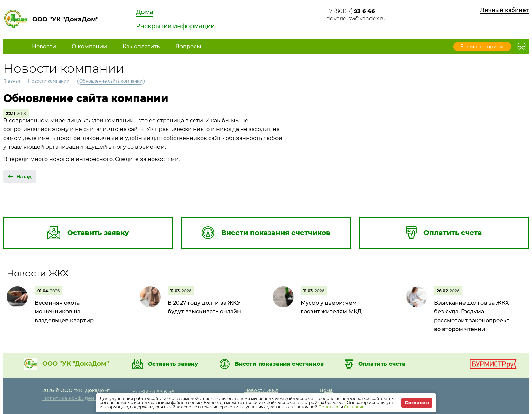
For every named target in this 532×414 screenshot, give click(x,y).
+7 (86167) (350, 11)
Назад (24, 177)
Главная (12, 81)
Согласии (354, 407)
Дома (145, 12)
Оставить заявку (173, 364)
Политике (329, 407)
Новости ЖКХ (38, 273)
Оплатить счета (382, 364)
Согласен (417, 403)
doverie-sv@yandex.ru (356, 19)
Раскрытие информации (175, 26)
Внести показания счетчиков (279, 364)
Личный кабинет (504, 10)
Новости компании (49, 81)
